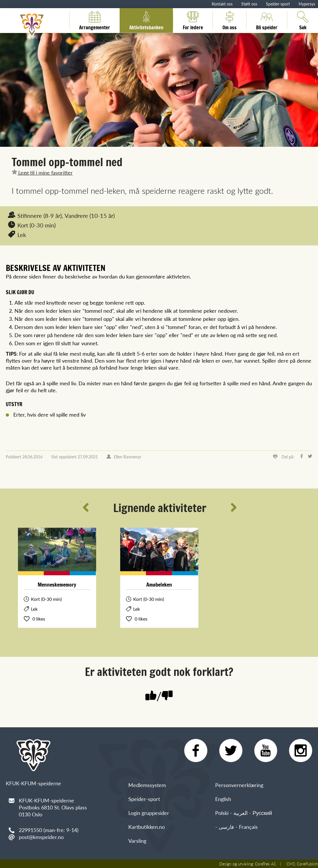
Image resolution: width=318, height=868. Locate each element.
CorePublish (307, 864)
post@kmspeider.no (41, 837)
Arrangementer (95, 20)
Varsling (137, 841)
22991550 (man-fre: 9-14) (49, 830)
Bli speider (267, 20)
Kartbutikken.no (147, 827)
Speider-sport (278, 4)
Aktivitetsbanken (146, 20)
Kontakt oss (222, 4)
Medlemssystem (147, 785)
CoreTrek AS (265, 864)
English (223, 799)
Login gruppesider (149, 813)
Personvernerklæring (239, 785)
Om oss (230, 20)
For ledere (193, 20)
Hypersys (307, 4)
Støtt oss (249, 4)
